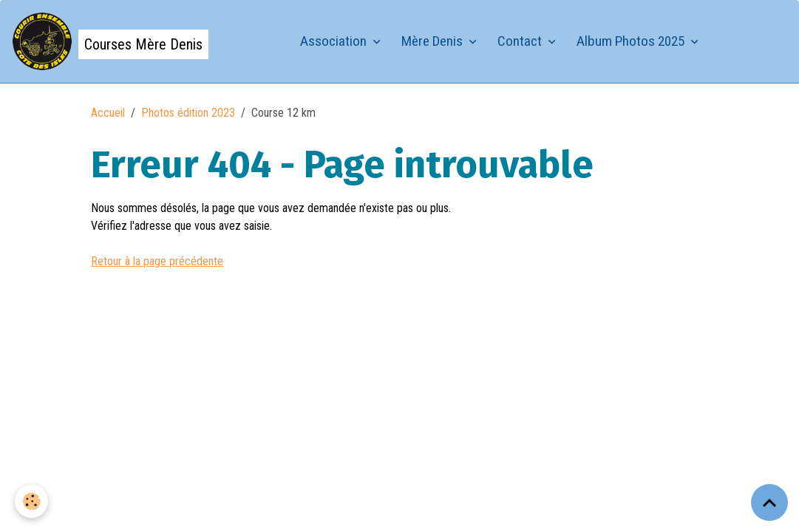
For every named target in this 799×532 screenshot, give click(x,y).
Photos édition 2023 (188, 113)
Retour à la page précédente (157, 261)
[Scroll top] (769, 502)
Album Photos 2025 (632, 41)
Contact (521, 41)
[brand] (110, 41)
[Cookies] (31, 501)
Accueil (108, 113)
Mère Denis (433, 41)
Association (335, 41)
